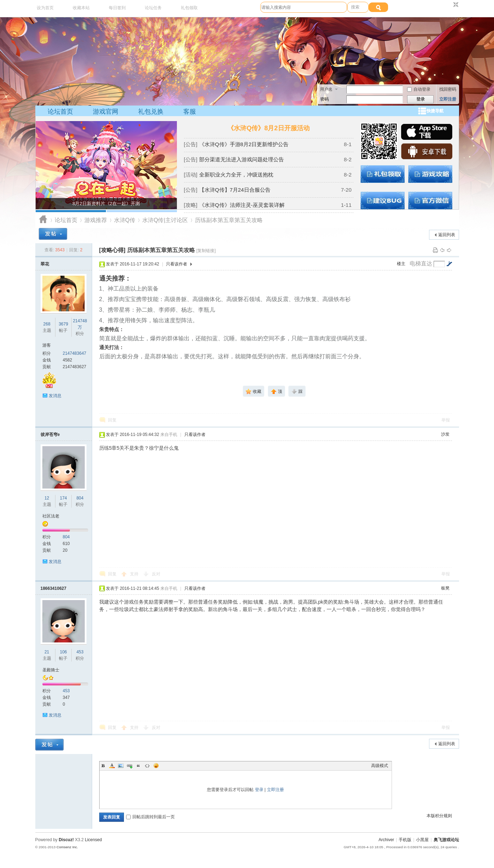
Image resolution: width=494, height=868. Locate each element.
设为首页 (45, 8)
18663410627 (53, 588)
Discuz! (66, 840)
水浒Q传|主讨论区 (165, 220)
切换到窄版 (455, 5)
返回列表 (447, 235)
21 (47, 652)
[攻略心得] (112, 250)
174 (63, 498)
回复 (112, 420)
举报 (446, 420)
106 (63, 652)
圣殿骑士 (51, 670)
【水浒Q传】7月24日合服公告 (235, 190)
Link (130, 766)
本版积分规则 (439, 816)
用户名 (326, 89)
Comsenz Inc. (67, 847)
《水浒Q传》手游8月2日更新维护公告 (244, 144)
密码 (325, 99)
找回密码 (448, 89)
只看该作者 (177, 264)
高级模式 (380, 766)
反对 (156, 574)
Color (112, 766)
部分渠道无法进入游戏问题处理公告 (242, 159)
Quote (138, 766)
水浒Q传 (125, 220)
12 (47, 498)
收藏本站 (81, 8)
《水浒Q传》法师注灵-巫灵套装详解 (242, 205)
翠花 (45, 264)
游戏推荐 (96, 220)
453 (80, 652)
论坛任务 (153, 8)
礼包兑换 (151, 112)
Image (121, 766)
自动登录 (419, 89)
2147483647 (75, 353)
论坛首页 (60, 112)
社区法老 (51, 516)
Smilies (156, 766)
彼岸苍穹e (50, 435)
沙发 (445, 434)
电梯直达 (421, 264)
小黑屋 (422, 840)
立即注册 (448, 99)
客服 (190, 112)
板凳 (445, 588)
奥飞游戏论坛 (43, 220)
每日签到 (117, 8)
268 (47, 324)
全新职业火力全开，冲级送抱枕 (236, 175)
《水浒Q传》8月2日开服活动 (268, 128)
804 (80, 498)
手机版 (405, 840)
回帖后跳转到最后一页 (150, 817)
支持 (135, 574)
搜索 (355, 7)
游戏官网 (106, 112)
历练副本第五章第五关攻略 (229, 220)
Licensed (93, 840)
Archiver (386, 840)
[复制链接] (206, 251)
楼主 (401, 264)
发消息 (55, 396)
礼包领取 (189, 8)
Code (147, 766)
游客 (47, 345)
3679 (63, 324)
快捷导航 (435, 111)
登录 (259, 790)
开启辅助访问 (449, 5)
